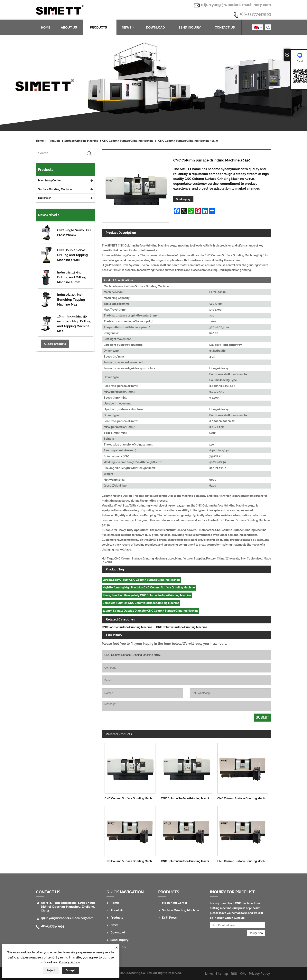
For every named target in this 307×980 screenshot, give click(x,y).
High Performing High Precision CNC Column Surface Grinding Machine (149, 587)
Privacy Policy (69, 962)
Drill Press (45, 198)
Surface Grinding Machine (81, 141)
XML (243, 974)
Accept (70, 970)
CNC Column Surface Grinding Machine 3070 (244, 798)
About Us (69, 27)
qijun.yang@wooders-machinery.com (236, 5)
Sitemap (222, 974)
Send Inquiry (190, 27)
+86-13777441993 (255, 14)
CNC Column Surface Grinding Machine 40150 (244, 861)
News (128, 27)
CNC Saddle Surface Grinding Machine (127, 627)
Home (46, 27)
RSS (234, 974)
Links (209, 974)
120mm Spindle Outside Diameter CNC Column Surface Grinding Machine (150, 611)
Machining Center (50, 180)
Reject (51, 970)
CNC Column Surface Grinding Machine (128, 141)
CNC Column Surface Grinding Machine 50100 (131, 798)
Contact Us (225, 27)
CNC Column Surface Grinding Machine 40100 (131, 861)
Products (100, 27)
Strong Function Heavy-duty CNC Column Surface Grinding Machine (147, 595)
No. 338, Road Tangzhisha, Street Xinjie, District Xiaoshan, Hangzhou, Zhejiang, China (69, 907)
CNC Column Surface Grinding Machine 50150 (188, 141)
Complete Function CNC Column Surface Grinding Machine (141, 603)
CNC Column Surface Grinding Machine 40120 (188, 861)
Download (155, 27)
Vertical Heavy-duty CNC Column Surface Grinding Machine (141, 580)
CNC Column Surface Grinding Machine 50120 (188, 798)
